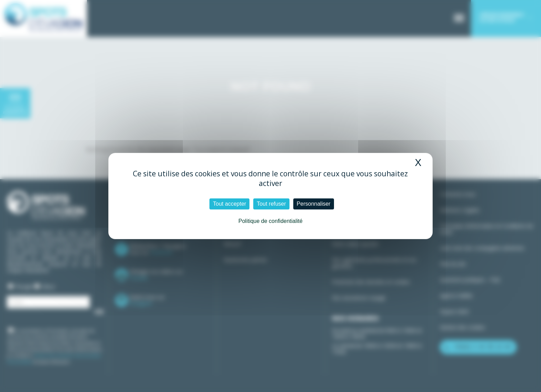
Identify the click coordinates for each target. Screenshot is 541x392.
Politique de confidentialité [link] (270, 221)
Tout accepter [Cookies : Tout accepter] (229, 204)
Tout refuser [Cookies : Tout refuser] (271, 204)
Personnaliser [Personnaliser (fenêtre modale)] (314, 204)
